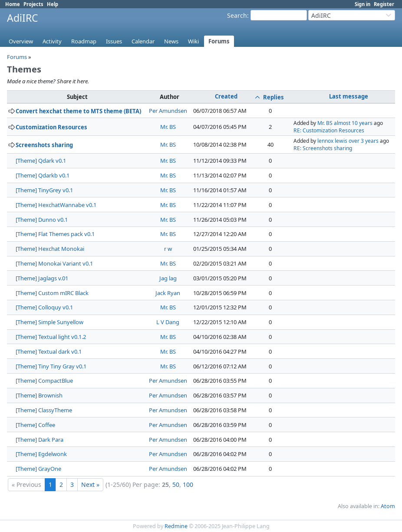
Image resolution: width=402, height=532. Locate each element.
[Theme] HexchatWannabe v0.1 (56, 205)
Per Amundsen (168, 111)
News (171, 41)
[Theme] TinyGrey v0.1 (44, 190)
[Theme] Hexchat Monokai (50, 249)
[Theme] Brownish (39, 395)
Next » (90, 484)
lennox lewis (332, 141)
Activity (52, 41)
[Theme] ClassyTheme (44, 410)
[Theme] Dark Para (40, 440)
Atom (388, 506)
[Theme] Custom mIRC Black (52, 293)
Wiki (193, 41)
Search (237, 15)
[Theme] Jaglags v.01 (42, 278)
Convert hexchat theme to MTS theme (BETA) (78, 111)
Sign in (362, 4)
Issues (114, 41)
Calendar (143, 41)
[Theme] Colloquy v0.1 (44, 307)
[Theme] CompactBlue (44, 381)
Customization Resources (51, 127)
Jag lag (168, 278)
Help (53, 4)
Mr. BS (168, 127)
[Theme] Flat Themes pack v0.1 (55, 234)
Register (384, 4)
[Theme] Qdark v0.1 (41, 161)
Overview (21, 41)
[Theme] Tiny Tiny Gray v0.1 (51, 366)
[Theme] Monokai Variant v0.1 (54, 263)
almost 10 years (353, 123)
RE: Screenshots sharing (323, 148)
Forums (219, 41)
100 (188, 484)
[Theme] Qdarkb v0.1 (43, 175)
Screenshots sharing (44, 145)
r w (168, 249)
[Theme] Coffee (35, 425)
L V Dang (168, 322)
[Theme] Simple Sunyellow (49, 322)
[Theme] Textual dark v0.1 (49, 351)
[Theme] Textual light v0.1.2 (51, 337)
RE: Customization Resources (329, 130)
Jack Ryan (168, 293)
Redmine (176, 526)
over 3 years (364, 141)
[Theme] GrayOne (38, 469)
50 (176, 484)
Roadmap (84, 41)
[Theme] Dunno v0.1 (42, 220)
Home (13, 4)
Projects (33, 4)
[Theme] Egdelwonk (41, 454)
